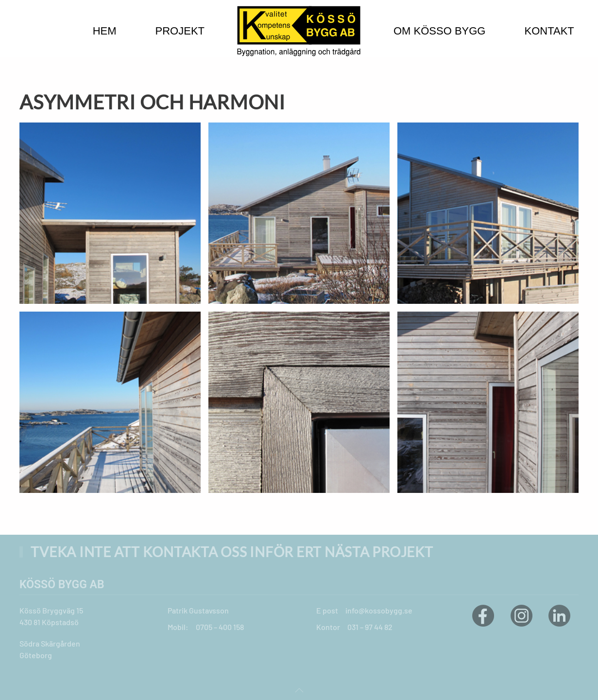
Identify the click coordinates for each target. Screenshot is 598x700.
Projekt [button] (180, 31)
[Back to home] (299, 31)
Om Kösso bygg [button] (439, 31)
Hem (105, 31)
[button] (299, 690)
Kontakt (549, 31)
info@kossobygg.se (379, 610)
